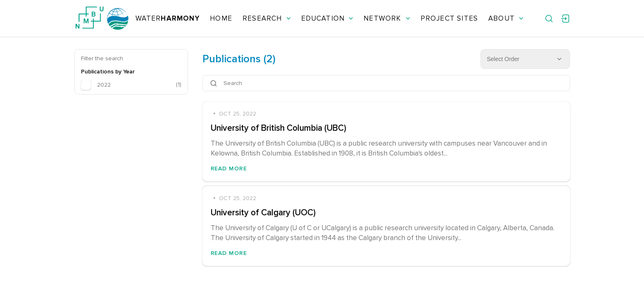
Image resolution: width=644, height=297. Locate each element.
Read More (229, 169)
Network (387, 18)
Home (221, 18)
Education (327, 18)
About (506, 18)
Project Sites (449, 18)
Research (267, 18)
